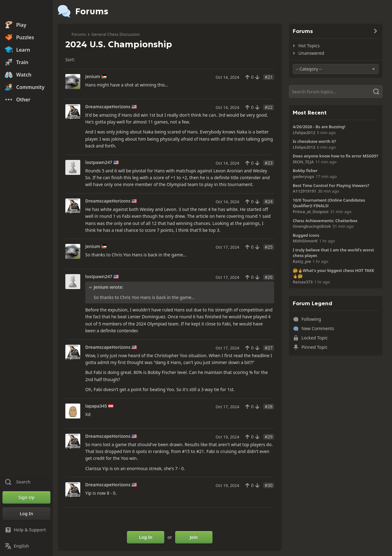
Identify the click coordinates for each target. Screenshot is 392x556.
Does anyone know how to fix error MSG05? (335, 156)
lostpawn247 (99, 162)
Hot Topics (309, 46)
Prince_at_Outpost (311, 212)
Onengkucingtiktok (312, 226)
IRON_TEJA (303, 162)
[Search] (336, 91)
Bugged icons (306, 235)
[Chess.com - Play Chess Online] (26, 11)
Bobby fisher (305, 171)
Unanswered (311, 53)
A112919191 (305, 191)
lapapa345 (96, 406)
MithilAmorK (305, 241)
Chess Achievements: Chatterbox (325, 221)
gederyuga (303, 176)
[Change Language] (26, 546)
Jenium (93, 77)
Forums (79, 34)
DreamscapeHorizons (108, 107)
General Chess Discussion (115, 34)
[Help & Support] (26, 530)
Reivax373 (303, 282)
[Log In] (26, 514)
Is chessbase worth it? (314, 141)
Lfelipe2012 (304, 133)
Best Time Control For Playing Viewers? (331, 185)
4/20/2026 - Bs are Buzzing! (319, 127)
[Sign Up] (26, 498)
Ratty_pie (302, 261)
